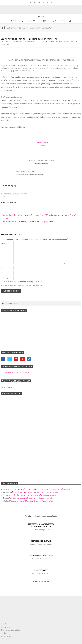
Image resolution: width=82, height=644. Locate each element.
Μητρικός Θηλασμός (43, 142)
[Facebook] (3, 186)
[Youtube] (9, 186)
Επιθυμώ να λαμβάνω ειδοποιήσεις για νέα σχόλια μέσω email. (23, 282)
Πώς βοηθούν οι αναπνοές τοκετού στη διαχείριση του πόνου (33, 495)
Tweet (5, 197)
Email (3, 273)
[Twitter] (6, 186)
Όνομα (4, 268)
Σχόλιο (3, 243)
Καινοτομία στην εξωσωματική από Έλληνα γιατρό (32, 222)
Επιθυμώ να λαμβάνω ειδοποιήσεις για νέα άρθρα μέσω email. (23, 285)
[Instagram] (15, 186)
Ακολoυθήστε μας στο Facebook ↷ (17, 366)
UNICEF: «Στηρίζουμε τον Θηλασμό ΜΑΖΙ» (38, 501)
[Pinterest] (12, 186)
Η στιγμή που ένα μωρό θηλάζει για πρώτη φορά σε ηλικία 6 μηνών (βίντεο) (42, 489)
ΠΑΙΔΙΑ (45, 42)
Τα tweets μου (6, 387)
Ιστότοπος (4, 278)
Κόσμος (66, 42)
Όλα (41, 42)
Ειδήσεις (59, 42)
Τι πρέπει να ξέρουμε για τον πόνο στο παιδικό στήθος (38, 492)
